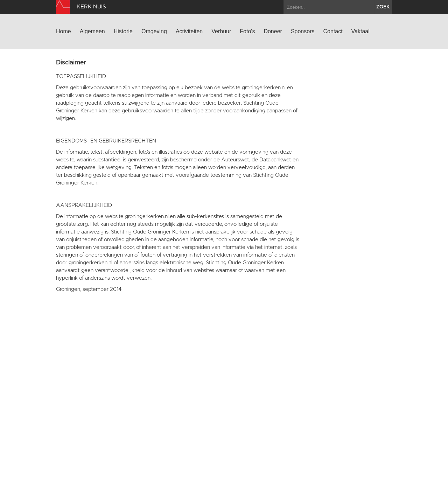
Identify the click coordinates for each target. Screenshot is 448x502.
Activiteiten (189, 31)
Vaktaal (360, 31)
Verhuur (221, 31)
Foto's (247, 31)
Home (64, 31)
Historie (123, 31)
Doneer (273, 31)
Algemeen (92, 31)
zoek (383, 7)
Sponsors (303, 31)
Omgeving (154, 31)
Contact (333, 31)
